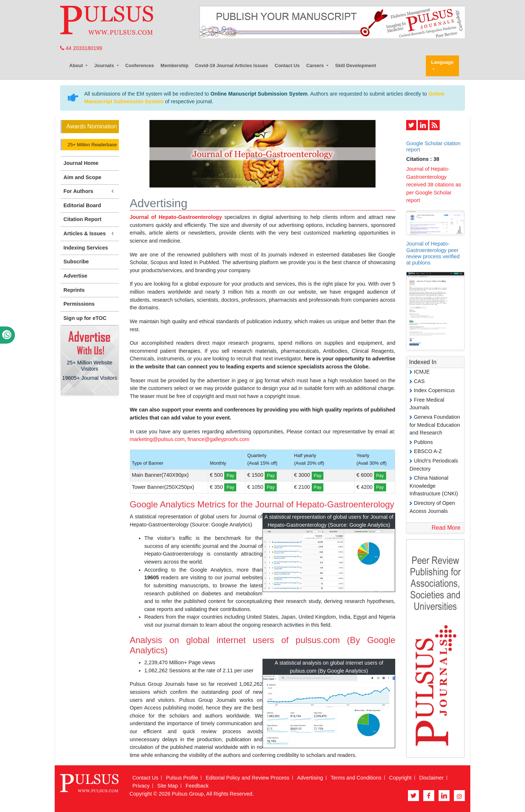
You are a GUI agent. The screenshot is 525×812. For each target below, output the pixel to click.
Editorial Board (82, 205)
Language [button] (442, 62)
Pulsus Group (188, 794)
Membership (174, 65)
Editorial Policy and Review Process (248, 778)
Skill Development (355, 65)
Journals (105, 65)
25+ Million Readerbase (92, 145)
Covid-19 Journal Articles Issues (232, 65)
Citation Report (82, 219)
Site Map (168, 786)
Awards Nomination (92, 126)
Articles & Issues (90, 234)
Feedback (197, 786)
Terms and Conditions (356, 778)
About (77, 65)
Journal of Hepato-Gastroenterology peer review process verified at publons (433, 253)
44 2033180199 (81, 48)
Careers (316, 65)
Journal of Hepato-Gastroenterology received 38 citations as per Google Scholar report (433, 185)
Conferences (140, 65)
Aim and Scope (82, 177)
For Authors (90, 191)
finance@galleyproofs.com (218, 439)
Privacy (141, 786)
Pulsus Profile (182, 778)
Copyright (400, 778)
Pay (230, 476)
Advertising (310, 778)
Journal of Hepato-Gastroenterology (176, 217)
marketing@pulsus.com (157, 439)
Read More (446, 528)
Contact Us (287, 65)
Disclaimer (431, 778)
